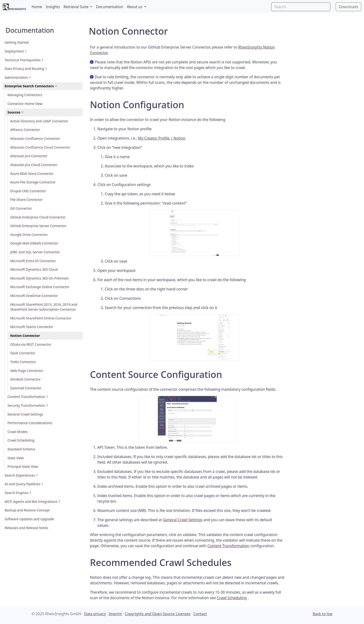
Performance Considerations (30, 423)
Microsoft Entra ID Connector (33, 261)
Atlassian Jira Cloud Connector (34, 165)
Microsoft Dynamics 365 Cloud (34, 269)
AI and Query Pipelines (24, 484)
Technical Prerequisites (24, 60)
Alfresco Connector (25, 130)
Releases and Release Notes (26, 528)
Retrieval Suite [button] (76, 7)
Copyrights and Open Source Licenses (158, 614)
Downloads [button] (348, 7)
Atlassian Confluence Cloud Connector (40, 147)
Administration (18, 77)
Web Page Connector (27, 371)
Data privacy (95, 614)
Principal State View (23, 466)
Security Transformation (28, 405)
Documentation (109, 7)
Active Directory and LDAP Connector (39, 121)
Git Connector (21, 208)
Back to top (323, 614)
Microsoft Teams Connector (32, 327)
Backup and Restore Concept (27, 510)
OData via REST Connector (31, 344)
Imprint (115, 614)
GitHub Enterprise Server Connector (38, 226)
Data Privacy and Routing (26, 69)
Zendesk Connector (25, 379)
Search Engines (18, 493)
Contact (200, 614)
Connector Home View (25, 104)
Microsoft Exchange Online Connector (40, 287)
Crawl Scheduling (21, 440)
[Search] (301, 7)
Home (37, 7)
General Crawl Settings (25, 414)
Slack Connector (23, 353)
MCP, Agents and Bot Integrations (33, 502)
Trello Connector (23, 362)
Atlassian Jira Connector (29, 156)
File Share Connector (26, 200)
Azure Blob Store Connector (32, 174)
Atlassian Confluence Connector (35, 138)
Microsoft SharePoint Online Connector (41, 318)
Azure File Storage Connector (33, 182)
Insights (53, 7)
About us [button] (135, 7)
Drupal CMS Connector (28, 191)
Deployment (16, 51)
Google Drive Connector (29, 235)
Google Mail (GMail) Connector (34, 243)
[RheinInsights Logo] (14, 7)
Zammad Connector (26, 388)
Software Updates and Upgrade (29, 519)
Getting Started (17, 42)
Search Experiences (21, 475)
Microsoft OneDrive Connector (34, 296)
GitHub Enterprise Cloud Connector (38, 217)
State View (16, 458)
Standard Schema (21, 449)
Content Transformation (28, 397)
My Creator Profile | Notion (162, 138)
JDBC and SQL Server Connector (35, 252)
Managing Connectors (25, 95)
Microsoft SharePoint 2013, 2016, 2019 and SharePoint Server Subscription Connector (44, 307)
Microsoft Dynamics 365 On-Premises (39, 278)
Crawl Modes (18, 432)
